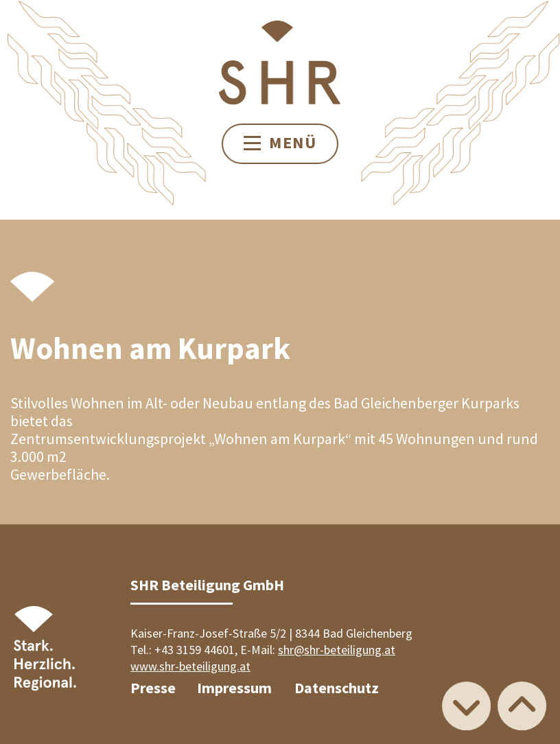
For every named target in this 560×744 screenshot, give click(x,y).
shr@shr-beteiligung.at (337, 650)
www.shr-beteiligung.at (190, 666)
